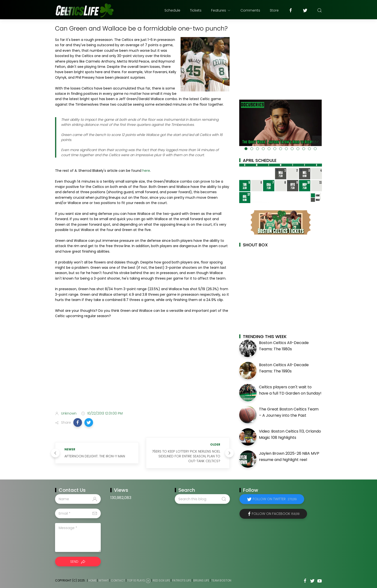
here (146, 171)
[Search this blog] (202, 499)
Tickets (196, 10)
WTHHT (104, 580)
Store (274, 10)
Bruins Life (201, 580)
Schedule (172, 10)
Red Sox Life (161, 580)
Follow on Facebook (276, 514)
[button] (78, 422)
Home (92, 580)
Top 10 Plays (136, 580)
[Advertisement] (142, 369)
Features (221, 10)
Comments (250, 10)
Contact (118, 580)
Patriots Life (182, 580)
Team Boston (221, 580)
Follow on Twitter (275, 499)
